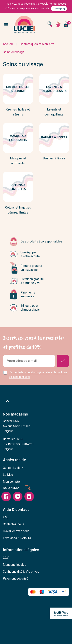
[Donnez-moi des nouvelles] (63, 361)
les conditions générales (36, 372)
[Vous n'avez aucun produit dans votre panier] (66, 24)
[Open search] (50, 24)
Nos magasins (15, 414)
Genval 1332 (17, 426)
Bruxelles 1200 (19, 444)
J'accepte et (38, 375)
